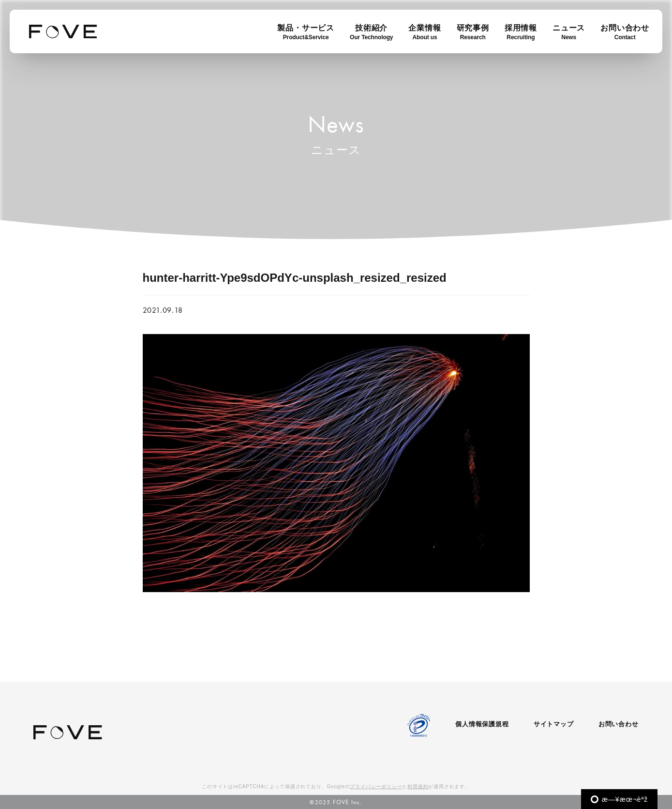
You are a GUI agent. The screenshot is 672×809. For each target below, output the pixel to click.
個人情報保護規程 (482, 724)
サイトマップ (554, 724)
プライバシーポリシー (376, 786)
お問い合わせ (619, 724)
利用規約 (418, 786)
